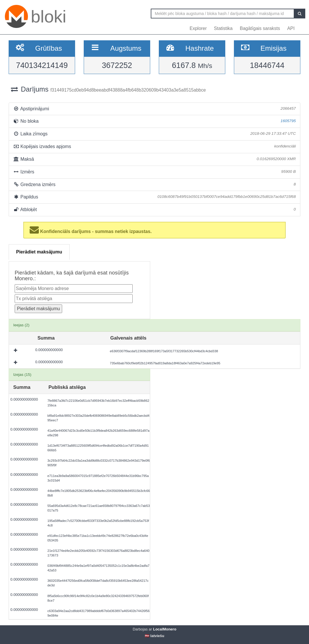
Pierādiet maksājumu (39, 252)
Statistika (223, 28)
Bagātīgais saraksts (260, 28)
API (291, 28)
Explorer (198, 28)
